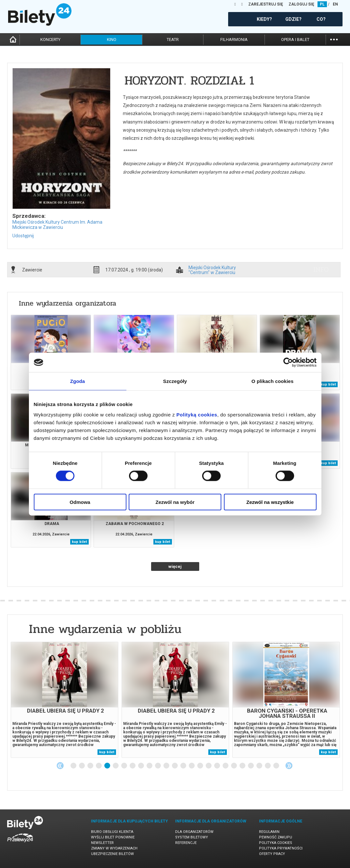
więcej (175, 566)
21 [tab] (243, 766)
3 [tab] (91, 766)
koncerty (50, 39)
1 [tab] (74, 766)
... (334, 39)
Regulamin (269, 832)
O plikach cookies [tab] (272, 381)
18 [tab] (217, 766)
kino (112, 39)
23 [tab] (260, 766)
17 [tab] (209, 766)
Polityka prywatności (281, 848)
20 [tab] (234, 766)
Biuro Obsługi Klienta (112, 832)
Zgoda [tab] (78, 381)
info (321, 270)
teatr (173, 39)
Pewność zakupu (276, 837)
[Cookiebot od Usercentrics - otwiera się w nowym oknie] (288, 362)
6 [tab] (116, 766)
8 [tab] (133, 766)
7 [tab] (124, 766)
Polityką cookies (197, 414)
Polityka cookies (276, 843)
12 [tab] (167, 766)
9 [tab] (141, 766)
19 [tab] (226, 766)
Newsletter (102, 843)
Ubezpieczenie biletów (112, 854)
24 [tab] (268, 766)
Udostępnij (23, 236)
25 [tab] (277, 766)
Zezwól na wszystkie (270, 502)
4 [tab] (99, 766)
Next (289, 766)
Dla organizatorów (194, 832)
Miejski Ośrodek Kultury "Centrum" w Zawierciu (212, 270)
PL (322, 4)
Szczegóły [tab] (175, 381)
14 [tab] (184, 766)
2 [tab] (82, 766)
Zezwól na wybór (175, 502)
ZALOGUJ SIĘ (301, 4)
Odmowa (80, 502)
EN (335, 4)
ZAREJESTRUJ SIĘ (266, 4)
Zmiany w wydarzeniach (114, 848)
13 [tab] (175, 766)
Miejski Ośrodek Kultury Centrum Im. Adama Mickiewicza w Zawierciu (57, 225)
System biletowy (192, 837)
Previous (60, 766)
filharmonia (234, 39)
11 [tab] (158, 766)
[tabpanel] (65, 700)
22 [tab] (251, 766)
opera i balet (295, 39)
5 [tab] (108, 766)
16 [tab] (201, 766)
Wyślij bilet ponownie (113, 837)
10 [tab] (150, 766)
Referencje (186, 843)
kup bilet (328, 384)
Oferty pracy (272, 854)
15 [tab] (192, 766)
